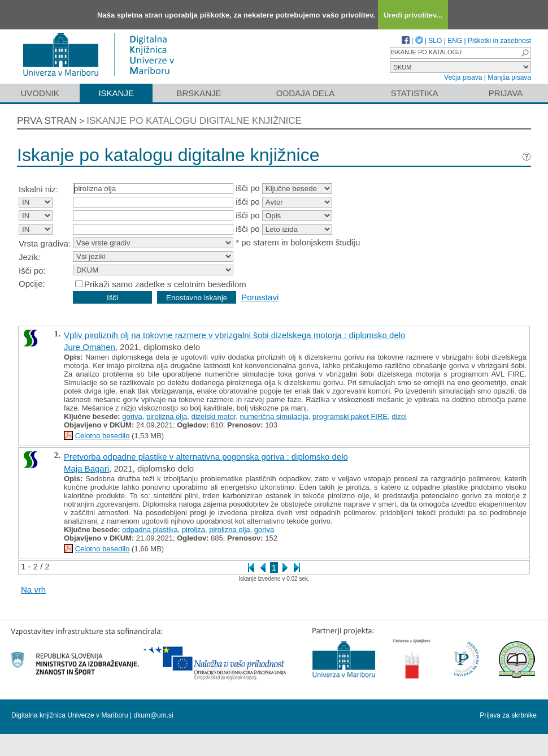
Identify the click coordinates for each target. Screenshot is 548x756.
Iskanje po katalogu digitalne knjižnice (194, 121)
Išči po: (32, 271)
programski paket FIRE (350, 416)
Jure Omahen (90, 347)
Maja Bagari (86, 468)
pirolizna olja (167, 416)
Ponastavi (260, 297)
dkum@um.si (154, 715)
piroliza (193, 530)
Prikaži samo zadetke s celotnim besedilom (165, 284)
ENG (455, 41)
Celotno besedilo (103, 436)
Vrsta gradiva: (45, 243)
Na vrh (33, 589)
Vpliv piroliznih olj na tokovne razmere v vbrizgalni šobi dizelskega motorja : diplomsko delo (234, 335)
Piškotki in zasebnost (499, 41)
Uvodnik (40, 93)
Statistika (415, 93)
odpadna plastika (150, 530)
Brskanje (199, 93)
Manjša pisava (509, 77)
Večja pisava (463, 77)
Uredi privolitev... (413, 15)
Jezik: (29, 257)
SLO (435, 41)
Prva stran (47, 121)
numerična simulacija (274, 416)
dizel (399, 416)
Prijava (506, 93)
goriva (132, 416)
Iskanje (116, 93)
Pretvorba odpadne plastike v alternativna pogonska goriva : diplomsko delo (206, 457)
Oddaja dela (305, 93)
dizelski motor (213, 416)
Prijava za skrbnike (508, 715)
